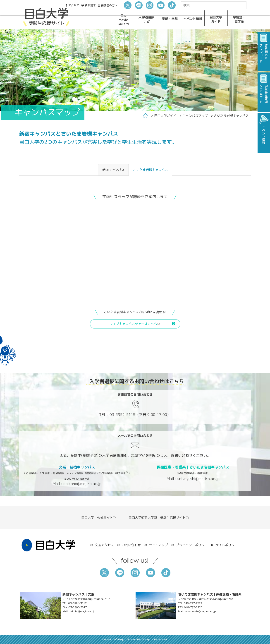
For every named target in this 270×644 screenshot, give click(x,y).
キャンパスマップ (195, 116)
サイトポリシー (227, 545)
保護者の (109, 5)
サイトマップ (158, 545)
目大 (123, 20)
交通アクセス (104, 545)
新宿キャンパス (113, 170)
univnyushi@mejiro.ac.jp (198, 479)
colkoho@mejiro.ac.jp (82, 484)
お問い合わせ (131, 545)
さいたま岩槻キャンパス (151, 170)
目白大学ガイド (165, 116)
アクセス (74, 5)
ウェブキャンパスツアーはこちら (135, 324)
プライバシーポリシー (192, 545)
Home (145, 116)
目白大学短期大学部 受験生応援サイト (159, 518)
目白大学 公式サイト (99, 518)
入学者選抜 (146, 19)
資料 (90, 5)
